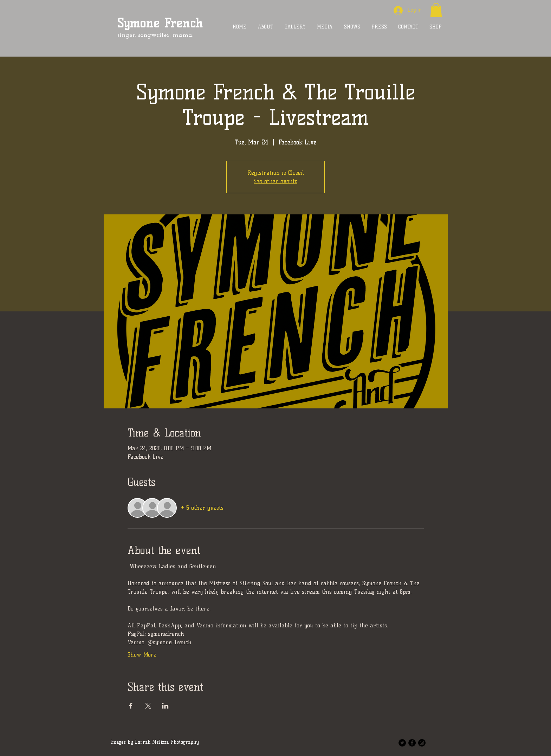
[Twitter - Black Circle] (402, 743)
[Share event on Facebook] (131, 706)
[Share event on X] (148, 706)
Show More (142, 655)
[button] (436, 10)
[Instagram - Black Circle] (422, 743)
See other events (275, 181)
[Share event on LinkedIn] (165, 706)
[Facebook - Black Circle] (412, 743)
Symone (138, 23)
